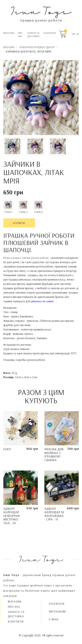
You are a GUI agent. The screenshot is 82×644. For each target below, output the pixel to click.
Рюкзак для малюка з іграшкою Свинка (54, 455)
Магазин (9, 33)
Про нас (20, 35)
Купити (19, 223)
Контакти (50, 33)
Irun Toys (41, 11)
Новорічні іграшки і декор (37, 47)
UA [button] (74, 34)
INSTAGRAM (57, 611)
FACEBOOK (57, 604)
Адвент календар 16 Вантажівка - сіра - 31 (54, 514)
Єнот (7, 449)
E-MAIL (54, 619)
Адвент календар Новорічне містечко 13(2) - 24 (12, 516)
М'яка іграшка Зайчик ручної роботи (26, 258)
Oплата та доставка (33, 35)
